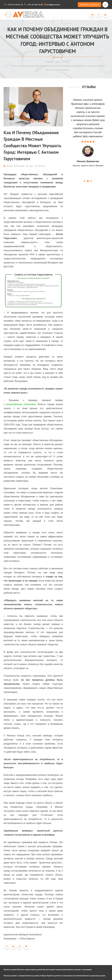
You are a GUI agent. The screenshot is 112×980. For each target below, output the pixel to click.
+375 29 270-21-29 (15, 5)
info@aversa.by (53, 5)
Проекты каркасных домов (94, 976)
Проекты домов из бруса (36, 976)
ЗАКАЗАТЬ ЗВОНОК (89, 5)
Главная (49, 62)
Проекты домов (10, 969)
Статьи (66, 62)
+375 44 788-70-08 (35, 5)
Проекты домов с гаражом (15, 976)
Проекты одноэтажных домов (30, 969)
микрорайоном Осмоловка (21, 404)
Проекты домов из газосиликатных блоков (65, 976)
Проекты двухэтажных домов (55, 969)
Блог (58, 62)
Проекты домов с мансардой (79, 969)
